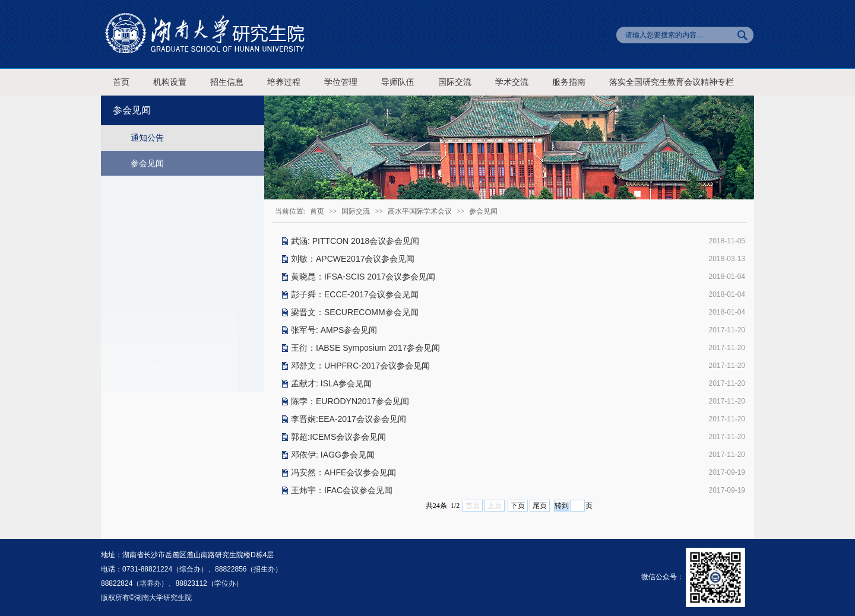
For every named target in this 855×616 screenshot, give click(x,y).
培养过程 (284, 82)
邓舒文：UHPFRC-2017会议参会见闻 (360, 366)
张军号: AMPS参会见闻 (334, 330)
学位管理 (341, 82)
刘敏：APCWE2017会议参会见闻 (353, 259)
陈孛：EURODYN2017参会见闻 (350, 401)
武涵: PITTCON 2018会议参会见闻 (355, 241)
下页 (518, 506)
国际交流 (455, 82)
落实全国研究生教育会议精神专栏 (672, 82)
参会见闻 (147, 163)
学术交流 (512, 82)
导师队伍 (398, 82)
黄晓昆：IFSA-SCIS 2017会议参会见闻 (363, 277)
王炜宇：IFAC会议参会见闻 (342, 490)
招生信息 (227, 82)
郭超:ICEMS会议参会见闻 (338, 437)
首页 (121, 82)
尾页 (540, 506)
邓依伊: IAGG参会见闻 (333, 455)
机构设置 (170, 82)
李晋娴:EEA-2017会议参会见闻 (349, 419)
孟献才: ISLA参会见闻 (331, 383)
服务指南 (569, 82)
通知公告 (147, 138)
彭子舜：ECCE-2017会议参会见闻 (355, 294)
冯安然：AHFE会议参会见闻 (343, 472)
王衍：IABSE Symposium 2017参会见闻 (365, 348)
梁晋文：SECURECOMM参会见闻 (355, 312)
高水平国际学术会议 (420, 211)
